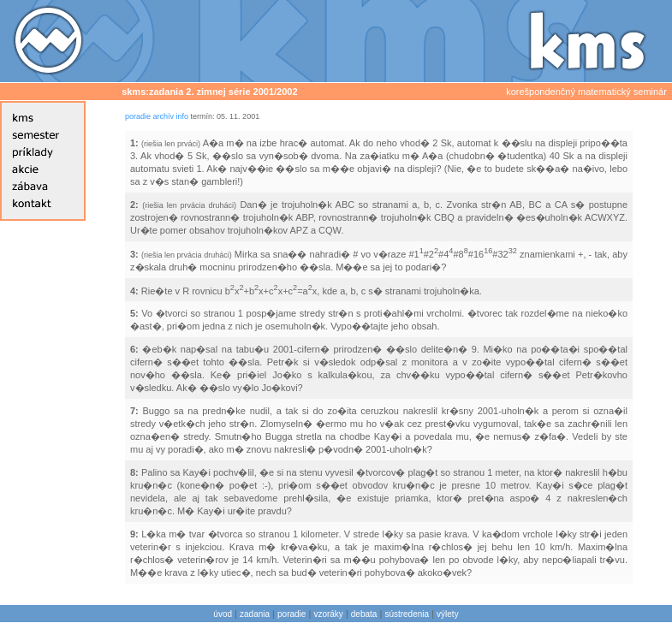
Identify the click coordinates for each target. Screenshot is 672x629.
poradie (138, 116)
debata (364, 614)
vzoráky (328, 614)
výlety (448, 614)
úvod (223, 614)
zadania (255, 614)
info (183, 116)
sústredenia (407, 614)
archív (164, 116)
